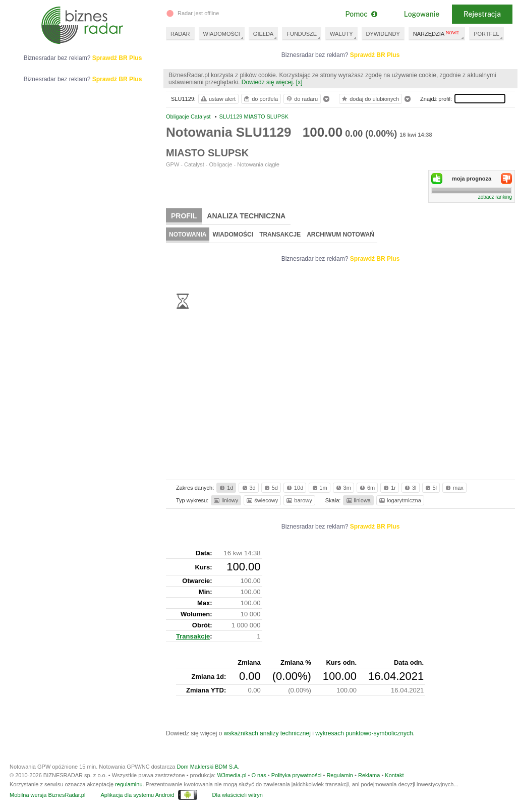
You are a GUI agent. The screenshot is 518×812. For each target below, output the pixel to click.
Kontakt (394, 775)
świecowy (262, 500)
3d (248, 488)
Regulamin (340, 775)
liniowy (225, 500)
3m (343, 488)
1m (319, 488)
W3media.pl (232, 775)
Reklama (369, 775)
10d (294, 488)
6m (366, 488)
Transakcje (280, 235)
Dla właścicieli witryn (238, 795)
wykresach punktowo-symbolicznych (364, 733)
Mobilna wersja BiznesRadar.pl (47, 795)
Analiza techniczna (246, 216)
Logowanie (422, 14)
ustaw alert (218, 99)
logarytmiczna (399, 500)
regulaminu (129, 784)
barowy (298, 500)
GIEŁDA (263, 34)
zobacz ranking (495, 197)
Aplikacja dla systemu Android (137, 795)
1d (225, 488)
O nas (258, 775)
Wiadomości (233, 235)
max (454, 488)
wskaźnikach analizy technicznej (267, 733)
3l (410, 488)
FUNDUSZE (302, 34)
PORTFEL (486, 34)
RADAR (180, 34)
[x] (299, 82)
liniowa (358, 500)
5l (430, 488)
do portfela (260, 99)
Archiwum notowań (340, 235)
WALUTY (341, 34)
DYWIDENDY (383, 34)
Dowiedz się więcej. (268, 82)
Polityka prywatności (297, 775)
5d (270, 488)
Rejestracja (482, 14)
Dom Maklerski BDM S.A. (208, 767)
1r (389, 488)
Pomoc (361, 14)
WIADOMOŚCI (222, 34)
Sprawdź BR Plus (375, 55)
